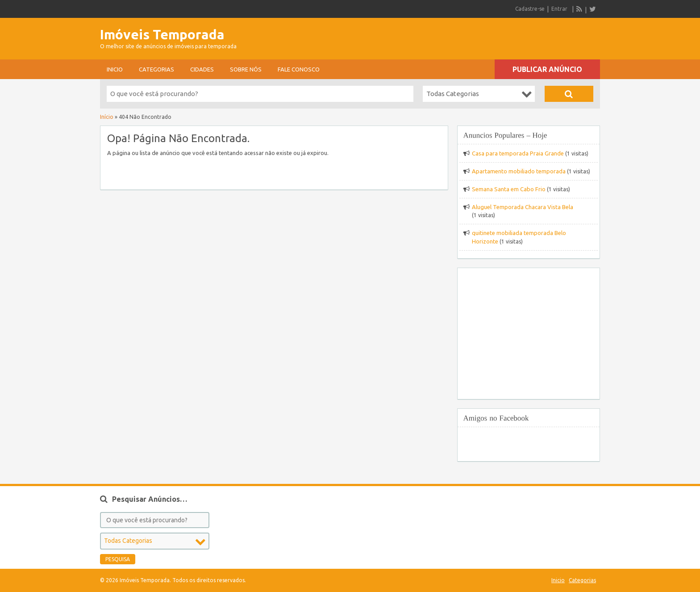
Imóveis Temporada (162, 34)
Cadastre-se (530, 9)
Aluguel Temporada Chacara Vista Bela (523, 207)
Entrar (559, 9)
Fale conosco (299, 69)
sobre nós (246, 69)
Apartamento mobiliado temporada (519, 171)
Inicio (115, 69)
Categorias (156, 69)
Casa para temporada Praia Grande (518, 153)
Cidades (202, 69)
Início (107, 117)
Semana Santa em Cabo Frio (509, 189)
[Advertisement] (496, 36)
